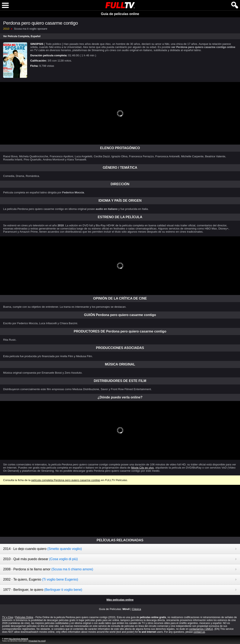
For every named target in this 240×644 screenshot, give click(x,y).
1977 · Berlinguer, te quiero (43, 590)
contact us (199, 632)
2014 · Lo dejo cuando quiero (42, 549)
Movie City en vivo (142, 468)
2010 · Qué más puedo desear (40, 559)
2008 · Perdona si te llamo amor (48, 569)
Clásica (136, 609)
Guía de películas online (120, 14)
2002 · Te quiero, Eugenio (41, 579)
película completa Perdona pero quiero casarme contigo (66, 480)
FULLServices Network (18, 639)
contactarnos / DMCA (201, 629)
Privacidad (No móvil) (37, 641)
